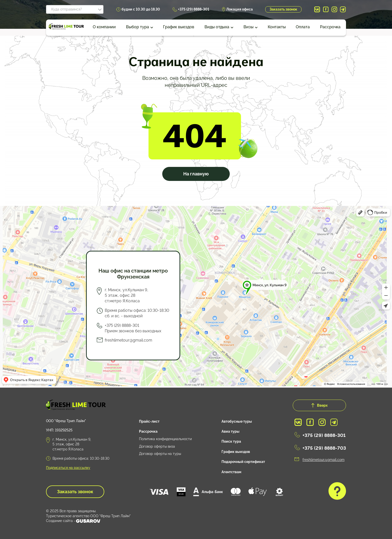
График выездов (179, 27)
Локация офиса (239, 9)
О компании (104, 27)
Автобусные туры (237, 421)
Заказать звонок (283, 9)
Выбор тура (137, 27)
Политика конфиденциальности (165, 439)
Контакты (277, 27)
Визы (248, 27)
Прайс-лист (149, 421)
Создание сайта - (73, 521)
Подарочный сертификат (243, 462)
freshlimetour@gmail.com (128, 340)
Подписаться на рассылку (68, 468)
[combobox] (75, 9)
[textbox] (75, 9)
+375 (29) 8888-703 (324, 448)
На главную (196, 174)
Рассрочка (330, 27)
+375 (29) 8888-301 (194, 9)
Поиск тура (231, 441)
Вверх (319, 405)
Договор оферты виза (157, 446)
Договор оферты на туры (160, 454)
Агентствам (231, 472)
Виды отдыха (217, 27)
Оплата (303, 27)
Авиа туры (230, 431)
